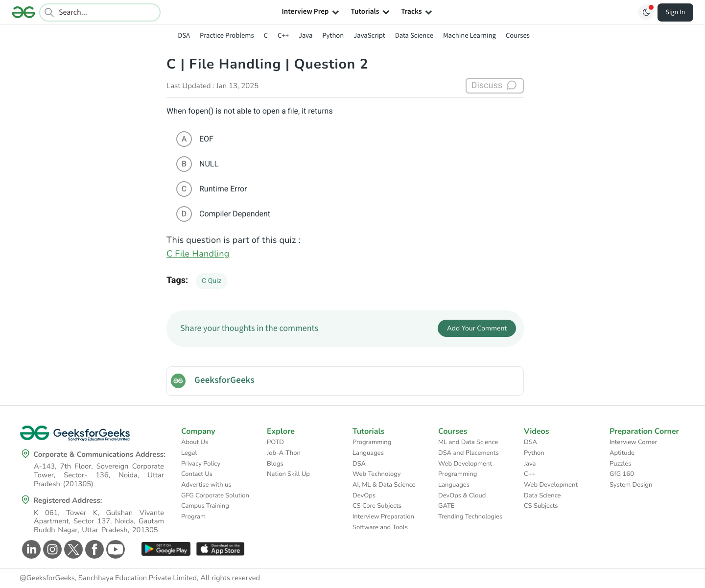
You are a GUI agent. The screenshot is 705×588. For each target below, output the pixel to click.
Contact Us (197, 474)
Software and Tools (380, 527)
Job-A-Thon (284, 453)
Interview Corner (633, 442)
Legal (189, 453)
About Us (195, 442)
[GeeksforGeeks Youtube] (114, 549)
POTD (275, 442)
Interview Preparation (383, 517)
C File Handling (198, 254)
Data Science (414, 35)
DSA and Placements (469, 453)
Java (305, 35)
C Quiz (211, 281)
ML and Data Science (468, 442)
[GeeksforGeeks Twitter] (72, 549)
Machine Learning (470, 35)
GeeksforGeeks (224, 380)
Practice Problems (227, 35)
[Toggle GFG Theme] (646, 12)
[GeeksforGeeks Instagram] (51, 549)
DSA (184, 35)
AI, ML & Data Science (384, 485)
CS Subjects (541, 506)
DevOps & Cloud (462, 495)
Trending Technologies (470, 517)
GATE (446, 506)
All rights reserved (230, 578)
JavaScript (369, 35)
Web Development (465, 464)
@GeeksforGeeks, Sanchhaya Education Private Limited (108, 578)
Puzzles (620, 464)
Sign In (676, 12)
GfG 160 (622, 474)
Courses (518, 35)
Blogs (275, 464)
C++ (283, 35)
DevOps (364, 495)
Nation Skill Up (288, 474)
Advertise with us (206, 485)
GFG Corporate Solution (215, 495)
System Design (631, 485)
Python (333, 35)
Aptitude (622, 453)
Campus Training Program (205, 511)
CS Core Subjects (377, 506)
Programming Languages (372, 447)
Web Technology (376, 474)
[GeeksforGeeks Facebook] (93, 549)
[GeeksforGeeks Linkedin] (30, 549)
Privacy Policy (201, 464)
